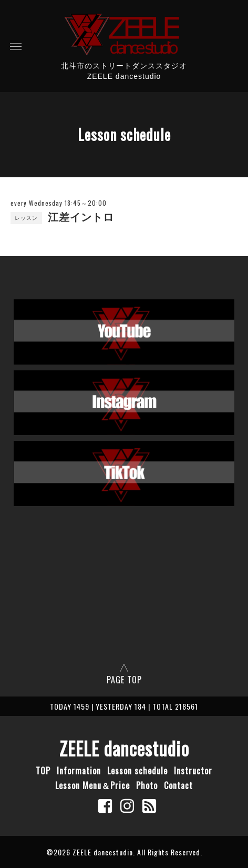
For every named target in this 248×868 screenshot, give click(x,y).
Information (79, 771)
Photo (147, 785)
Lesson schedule (137, 771)
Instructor (193, 771)
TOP (43, 771)
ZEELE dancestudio (124, 748)
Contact (178, 785)
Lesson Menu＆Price (92, 785)
